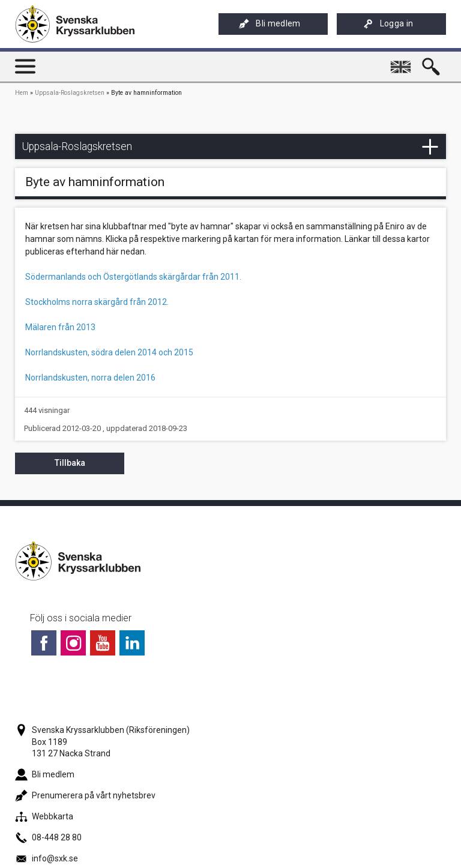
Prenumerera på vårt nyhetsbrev (85, 795)
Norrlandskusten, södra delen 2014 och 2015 (109, 352)
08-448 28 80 (48, 837)
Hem (22, 93)
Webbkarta (44, 816)
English (402, 62)
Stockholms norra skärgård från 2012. (97, 302)
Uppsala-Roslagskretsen (70, 93)
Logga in (388, 24)
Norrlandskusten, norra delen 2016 (90, 378)
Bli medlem (270, 24)
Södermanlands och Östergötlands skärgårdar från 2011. (133, 277)
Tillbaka (70, 463)
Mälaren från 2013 (60, 327)
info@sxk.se (47, 858)
